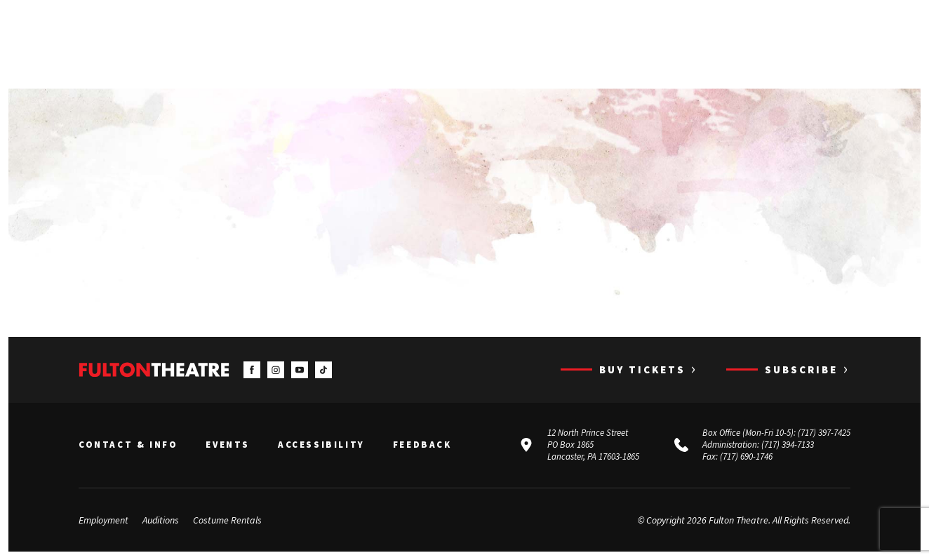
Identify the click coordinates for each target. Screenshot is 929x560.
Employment (103, 520)
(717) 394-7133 (788, 445)
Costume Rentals (227, 520)
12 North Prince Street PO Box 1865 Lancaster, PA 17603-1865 (593, 445)
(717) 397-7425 (824, 433)
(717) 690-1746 (746, 456)
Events (228, 445)
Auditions (161, 520)
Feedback (422, 445)
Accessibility (321, 445)
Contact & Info (128, 445)
